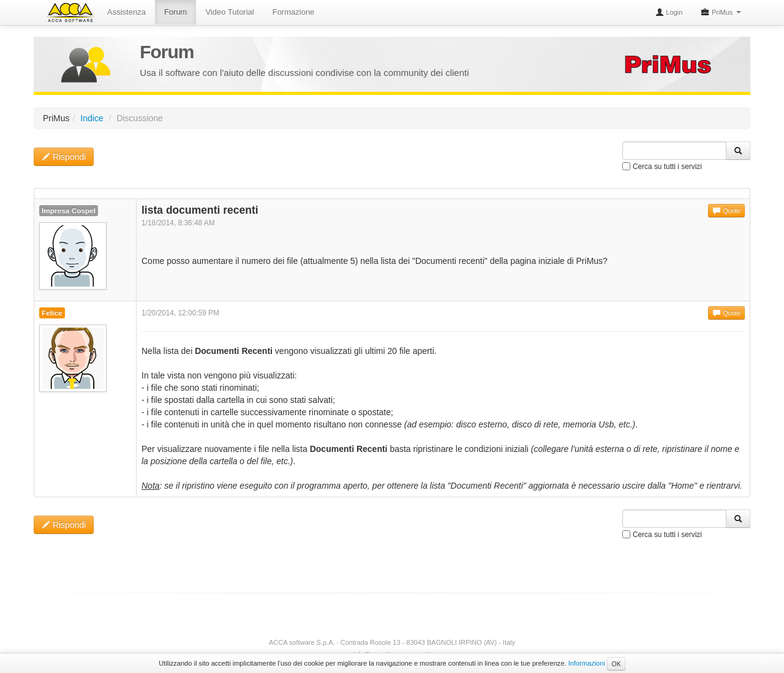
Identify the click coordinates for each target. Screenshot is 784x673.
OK (616, 664)
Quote (726, 211)
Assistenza (126, 12)
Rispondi (64, 157)
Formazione (294, 12)
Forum (176, 12)
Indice (92, 118)
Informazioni (587, 663)
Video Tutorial (229, 12)
